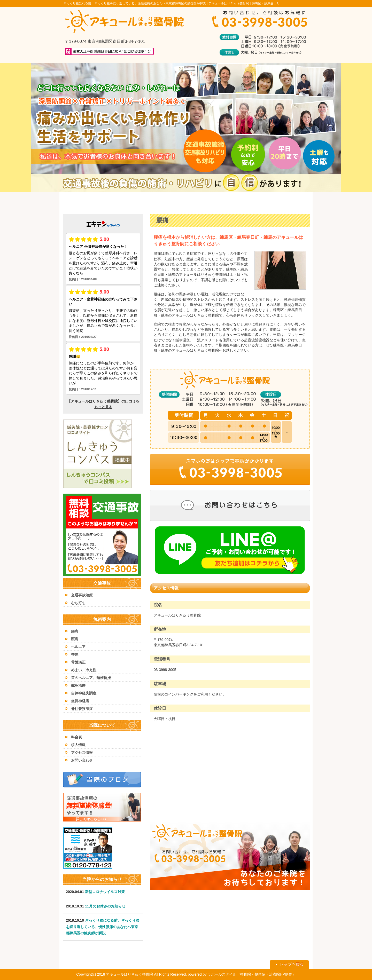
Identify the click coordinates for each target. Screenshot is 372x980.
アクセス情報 (82, 753)
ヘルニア (78, 647)
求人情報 (78, 745)
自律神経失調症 (84, 693)
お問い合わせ (82, 760)
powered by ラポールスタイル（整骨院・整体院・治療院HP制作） (242, 974)
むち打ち (78, 603)
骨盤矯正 (78, 662)
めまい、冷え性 (84, 670)
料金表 (76, 737)
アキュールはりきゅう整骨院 (129, 974)
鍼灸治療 (78, 685)
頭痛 (75, 639)
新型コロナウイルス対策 (105, 892)
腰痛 (75, 631)
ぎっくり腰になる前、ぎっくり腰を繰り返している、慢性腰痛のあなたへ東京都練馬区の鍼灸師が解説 (103, 927)
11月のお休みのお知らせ (105, 906)
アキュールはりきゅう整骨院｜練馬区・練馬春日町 (244, 3)
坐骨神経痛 (80, 701)
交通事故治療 (82, 595)
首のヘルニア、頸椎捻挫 (91, 678)
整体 (75, 654)
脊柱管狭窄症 (82, 709)
